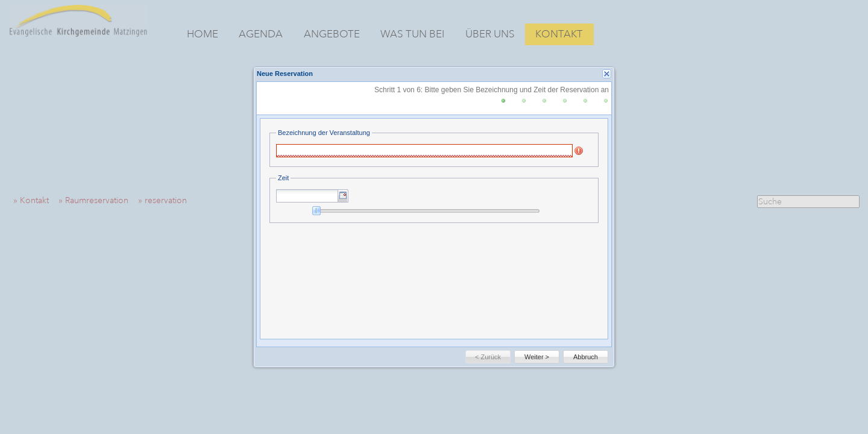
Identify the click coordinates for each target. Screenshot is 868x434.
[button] (343, 196)
